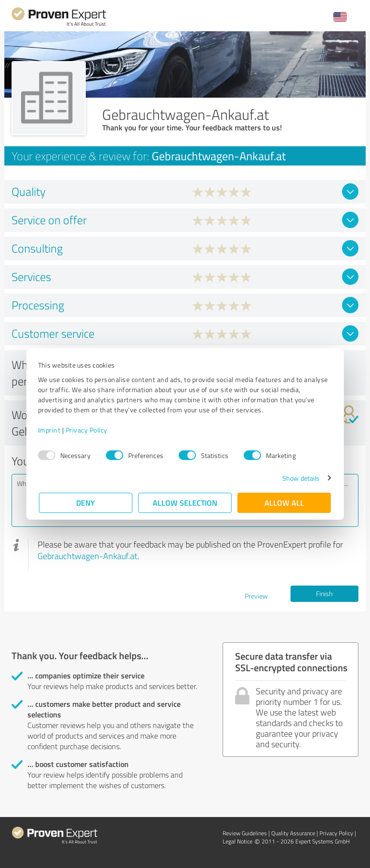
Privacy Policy (87, 430)
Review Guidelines (245, 833)
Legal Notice (238, 841)
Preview (256, 596)
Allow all (284, 503)
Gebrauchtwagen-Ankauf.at (87, 556)
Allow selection (185, 503)
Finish (324, 594)
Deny (86, 503)
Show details (300, 478)
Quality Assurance (293, 833)
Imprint (50, 430)
